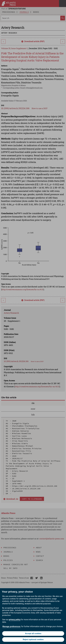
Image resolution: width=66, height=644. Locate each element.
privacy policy (15, 620)
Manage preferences (11, 626)
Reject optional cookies (33, 639)
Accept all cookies (33, 634)
